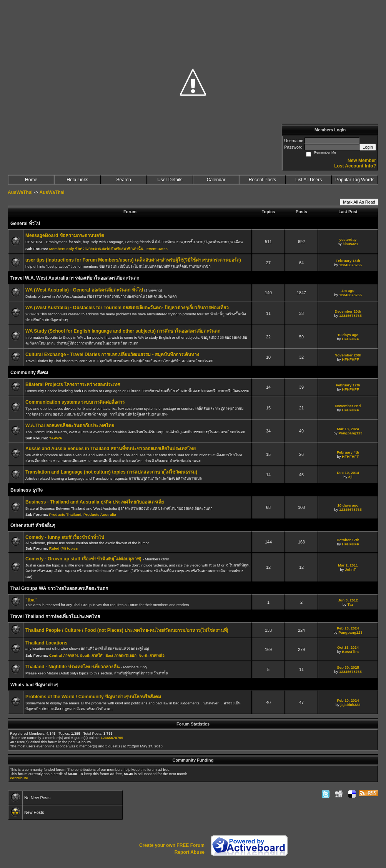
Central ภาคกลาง (64, 655)
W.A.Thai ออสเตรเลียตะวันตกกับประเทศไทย (70, 426)
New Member (362, 161)
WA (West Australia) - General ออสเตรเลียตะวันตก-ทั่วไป (85, 290)
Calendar (216, 180)
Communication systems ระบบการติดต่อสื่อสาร (75, 402)
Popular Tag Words (355, 180)
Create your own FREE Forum (172, 845)
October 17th (348, 540)
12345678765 (350, 265)
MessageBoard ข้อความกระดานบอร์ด (65, 235)
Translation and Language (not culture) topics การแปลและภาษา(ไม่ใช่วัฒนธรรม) (111, 472)
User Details (170, 180)
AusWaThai (20, 192)
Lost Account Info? (355, 166)
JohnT (350, 569)
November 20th (348, 355)
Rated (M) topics (64, 548)
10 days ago (348, 335)
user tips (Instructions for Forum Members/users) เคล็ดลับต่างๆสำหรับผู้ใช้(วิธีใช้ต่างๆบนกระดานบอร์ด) (133, 260)
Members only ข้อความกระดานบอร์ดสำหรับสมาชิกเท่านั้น (97, 249)
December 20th (348, 311)
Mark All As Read (359, 202)
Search (124, 180)
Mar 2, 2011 (348, 565)
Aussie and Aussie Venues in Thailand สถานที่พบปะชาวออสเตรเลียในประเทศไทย (111, 449)
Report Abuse (190, 852)
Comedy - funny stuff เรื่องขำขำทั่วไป (65, 537)
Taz (350, 604)
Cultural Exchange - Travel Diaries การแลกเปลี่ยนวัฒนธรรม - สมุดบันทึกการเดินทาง (112, 354)
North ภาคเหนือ (152, 655)
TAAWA (56, 438)
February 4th (348, 452)
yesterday (348, 239)
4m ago (348, 291)
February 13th (348, 261)
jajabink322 (351, 705)
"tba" (31, 600)
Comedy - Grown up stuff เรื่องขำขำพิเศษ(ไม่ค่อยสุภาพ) (84, 559)
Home (31, 180)
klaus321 (350, 244)
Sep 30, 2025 (348, 667)
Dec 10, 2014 (348, 473)
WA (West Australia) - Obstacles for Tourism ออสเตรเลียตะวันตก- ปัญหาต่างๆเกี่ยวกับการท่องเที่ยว (127, 308)
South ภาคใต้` (92, 655)
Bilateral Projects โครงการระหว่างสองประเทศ (73, 384)
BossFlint (351, 652)
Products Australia (100, 514)
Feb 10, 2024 (348, 700)
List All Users (309, 180)
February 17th (348, 385)
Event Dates (157, 249)
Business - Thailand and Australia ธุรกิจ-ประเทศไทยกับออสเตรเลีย (95, 502)
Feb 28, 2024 (348, 628)
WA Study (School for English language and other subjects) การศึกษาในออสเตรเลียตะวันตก (123, 331)
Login (368, 147)
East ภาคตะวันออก (121, 655)
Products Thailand (65, 514)
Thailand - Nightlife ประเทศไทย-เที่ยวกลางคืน (73, 667)
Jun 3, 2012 (348, 600)
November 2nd (348, 406)
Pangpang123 (350, 433)
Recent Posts (262, 180)
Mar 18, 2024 (348, 429)
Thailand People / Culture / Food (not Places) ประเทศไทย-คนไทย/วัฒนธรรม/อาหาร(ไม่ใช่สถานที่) (127, 630)
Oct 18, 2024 (348, 647)
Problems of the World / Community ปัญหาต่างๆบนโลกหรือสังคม (93, 697)
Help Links (77, 180)
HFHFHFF (350, 339)
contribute (19, 778)
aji (350, 477)
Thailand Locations (46, 643)
